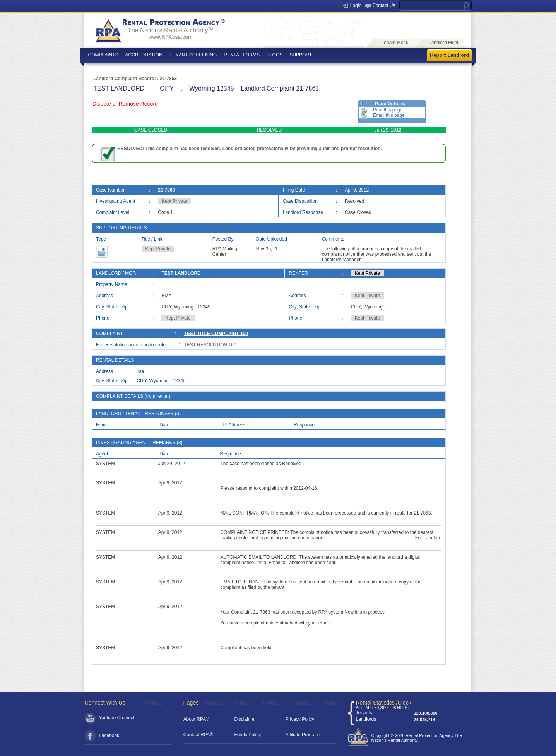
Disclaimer (245, 719)
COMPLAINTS (103, 55)
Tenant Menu (395, 43)
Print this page (388, 110)
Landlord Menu (444, 43)
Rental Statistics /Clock (384, 703)
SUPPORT (301, 55)
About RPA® (196, 719)
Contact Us (384, 5)
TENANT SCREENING (193, 55)
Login (356, 5)
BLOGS (275, 55)
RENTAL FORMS (242, 55)
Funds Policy (248, 735)
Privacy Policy (300, 719)
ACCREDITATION (144, 55)
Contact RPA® (198, 735)
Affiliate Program (303, 735)
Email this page (389, 115)
